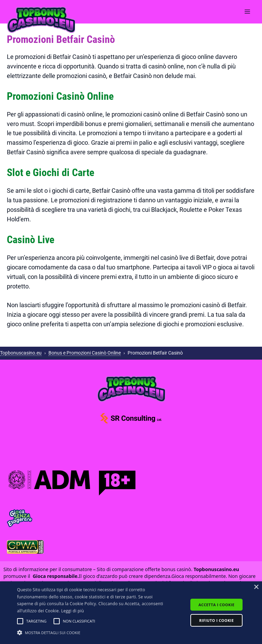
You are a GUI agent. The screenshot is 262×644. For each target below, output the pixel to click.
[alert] (131, 613)
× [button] (256, 587)
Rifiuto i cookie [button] (216, 620)
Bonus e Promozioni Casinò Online (85, 353)
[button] (20, 621)
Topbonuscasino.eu (21, 353)
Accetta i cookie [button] (216, 605)
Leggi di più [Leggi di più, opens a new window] (72, 611)
